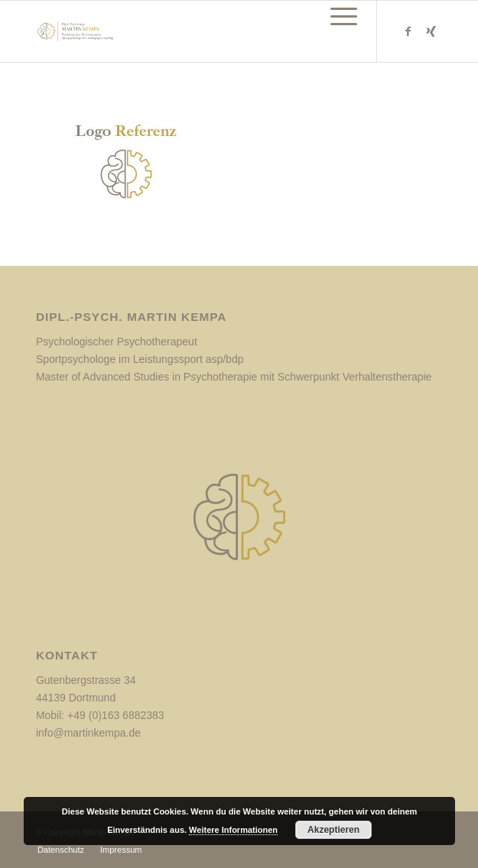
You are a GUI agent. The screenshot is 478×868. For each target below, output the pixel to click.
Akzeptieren (333, 830)
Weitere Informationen (233, 830)
